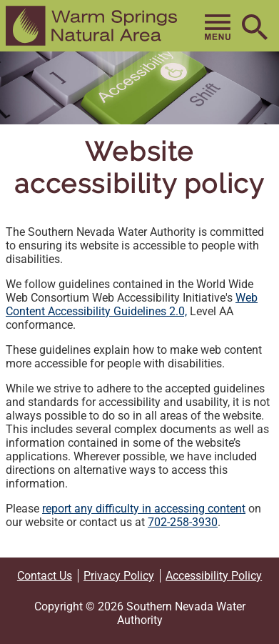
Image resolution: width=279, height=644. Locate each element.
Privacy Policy (119, 576)
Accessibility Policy (214, 576)
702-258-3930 (183, 522)
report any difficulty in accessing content (144, 509)
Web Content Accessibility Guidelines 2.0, (132, 304)
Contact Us (45, 576)
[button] (91, 26)
